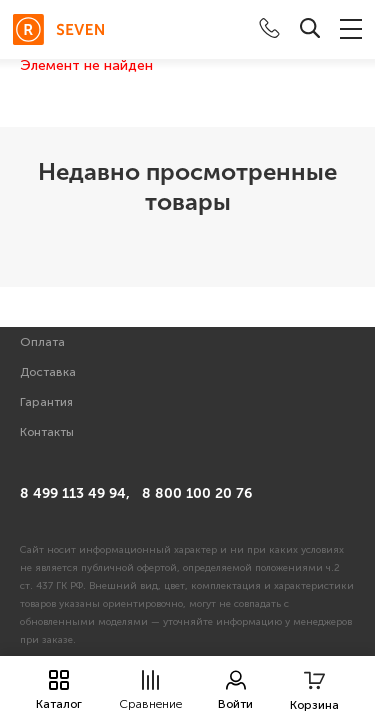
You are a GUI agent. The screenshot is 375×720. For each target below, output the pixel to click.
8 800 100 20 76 (197, 493)
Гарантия (46, 402)
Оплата (42, 342)
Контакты (47, 432)
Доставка (48, 372)
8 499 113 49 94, (75, 493)
